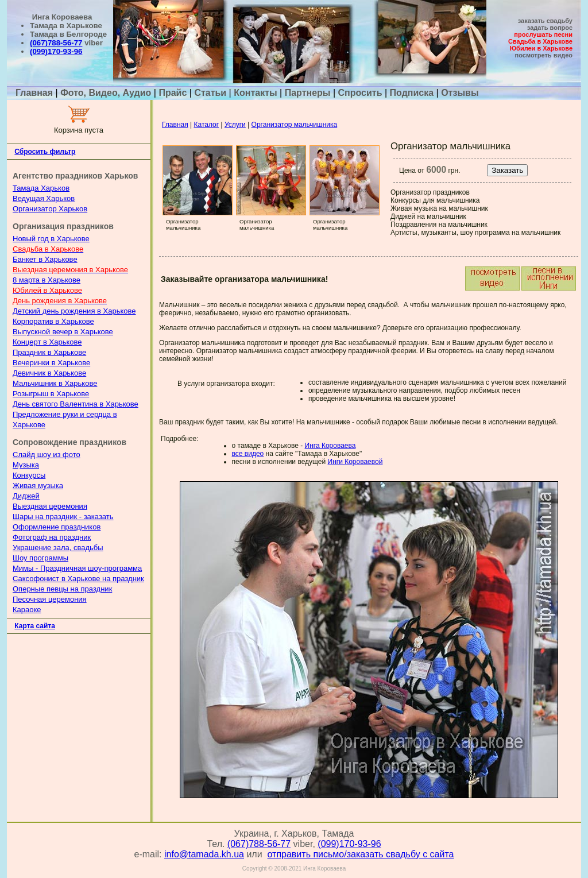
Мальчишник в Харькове (55, 383)
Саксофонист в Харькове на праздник (78, 579)
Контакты (255, 93)
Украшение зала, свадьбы (58, 548)
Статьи (210, 93)
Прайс (173, 93)
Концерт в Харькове (47, 342)
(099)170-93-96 (56, 51)
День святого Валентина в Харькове (76, 404)
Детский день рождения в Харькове (74, 311)
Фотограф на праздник (52, 537)
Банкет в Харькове (45, 259)
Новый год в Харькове (51, 239)
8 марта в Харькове (47, 280)
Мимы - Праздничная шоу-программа (77, 568)
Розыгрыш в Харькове (51, 394)
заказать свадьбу (545, 21)
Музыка (26, 465)
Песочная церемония (50, 599)
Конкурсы (29, 475)
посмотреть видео (544, 55)
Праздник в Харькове (49, 352)
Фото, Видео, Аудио (106, 93)
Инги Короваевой (355, 462)
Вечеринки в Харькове (51, 363)
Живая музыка (38, 486)
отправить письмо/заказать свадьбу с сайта (361, 854)
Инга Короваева (330, 446)
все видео (248, 454)
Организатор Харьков (50, 209)
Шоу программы (40, 558)
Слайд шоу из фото (47, 455)
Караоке (27, 610)
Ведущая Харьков (44, 198)
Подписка (412, 93)
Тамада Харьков (41, 188)
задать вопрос (550, 28)
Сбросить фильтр (45, 152)
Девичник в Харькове (49, 373)
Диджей (26, 496)
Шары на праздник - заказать (63, 517)
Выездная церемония (50, 506)
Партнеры (308, 93)
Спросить (360, 93)
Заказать (507, 170)
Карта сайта (35, 626)
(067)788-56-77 (56, 43)
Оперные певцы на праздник (62, 589)
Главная (36, 93)
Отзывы (460, 93)
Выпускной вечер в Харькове (63, 332)
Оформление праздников (57, 527)
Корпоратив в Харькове (53, 321)
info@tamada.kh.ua (204, 854)
